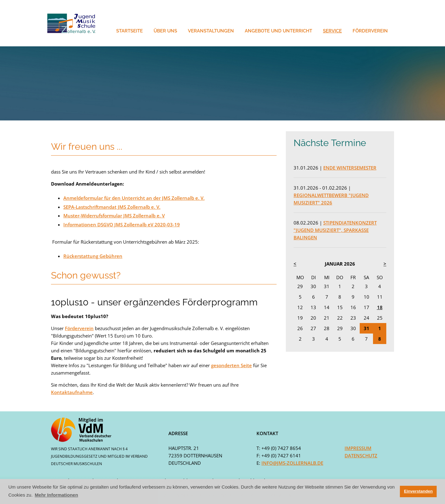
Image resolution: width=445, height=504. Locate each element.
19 (300, 318)
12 (300, 307)
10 (367, 297)
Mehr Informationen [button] (57, 495)
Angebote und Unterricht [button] (278, 31)
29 (300, 286)
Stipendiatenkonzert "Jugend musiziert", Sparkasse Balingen (335, 230)
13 (313, 307)
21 (327, 318)
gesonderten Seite (231, 365)
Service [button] (332, 31)
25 (380, 318)
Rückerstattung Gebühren (93, 256)
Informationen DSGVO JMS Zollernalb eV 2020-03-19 (122, 224)
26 (300, 328)
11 (380, 297)
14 (327, 307)
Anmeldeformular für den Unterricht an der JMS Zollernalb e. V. (134, 198)
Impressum (358, 448)
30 (313, 286)
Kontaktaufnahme (72, 392)
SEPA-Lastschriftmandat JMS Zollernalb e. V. (112, 207)
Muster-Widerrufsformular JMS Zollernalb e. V (114, 215)
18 (380, 307)
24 (367, 318)
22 (340, 318)
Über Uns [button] (165, 31)
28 (327, 328)
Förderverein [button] (370, 31)
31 (327, 286)
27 (313, 328)
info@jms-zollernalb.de (292, 463)
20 (313, 318)
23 (353, 318)
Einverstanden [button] (418, 491)
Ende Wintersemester (350, 168)
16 (353, 307)
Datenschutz (361, 456)
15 (340, 307)
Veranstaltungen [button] (211, 31)
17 (367, 307)
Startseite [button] (129, 31)
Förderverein (79, 328)
